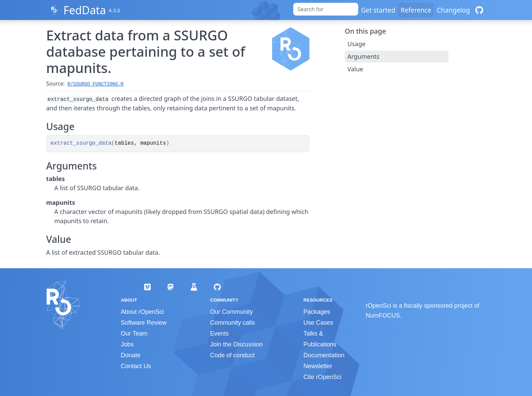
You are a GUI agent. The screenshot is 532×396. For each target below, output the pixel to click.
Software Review (144, 323)
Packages (317, 312)
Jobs (127, 344)
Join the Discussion (236, 344)
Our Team (134, 334)
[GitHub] (479, 10)
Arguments (363, 56)
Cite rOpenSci (322, 377)
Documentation (324, 355)
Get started (378, 10)
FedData (85, 10)
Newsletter (318, 366)
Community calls (232, 323)
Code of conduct (232, 355)
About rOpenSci (142, 312)
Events (219, 334)
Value (355, 69)
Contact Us (136, 366)
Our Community (231, 312)
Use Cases (318, 323)
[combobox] (326, 9)
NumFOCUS (383, 316)
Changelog (453, 10)
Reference (416, 10)
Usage (356, 44)
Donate (131, 355)
